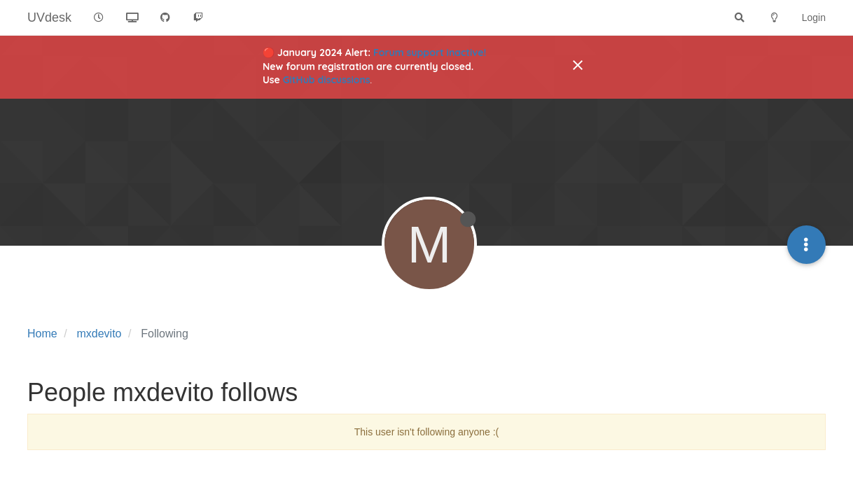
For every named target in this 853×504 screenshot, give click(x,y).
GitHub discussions (327, 80)
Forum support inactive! (430, 52)
